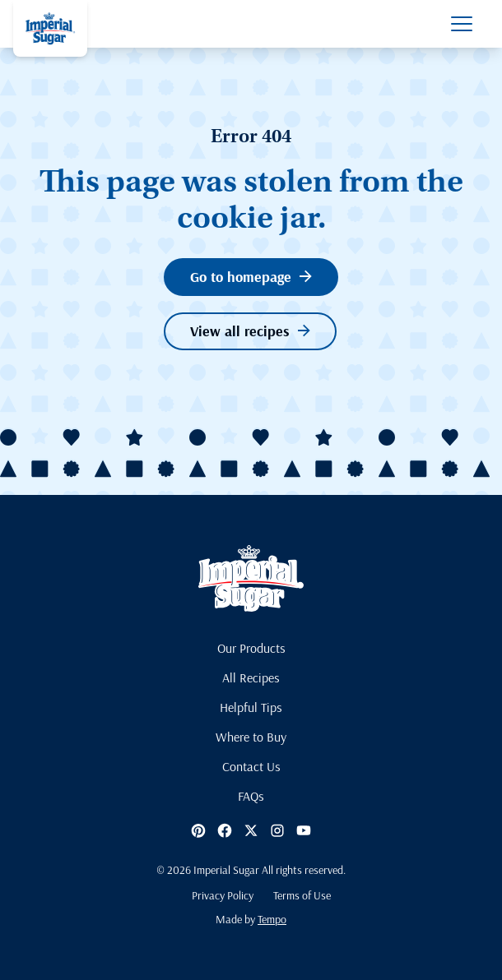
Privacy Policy (223, 895)
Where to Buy (251, 737)
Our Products (251, 648)
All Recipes (251, 677)
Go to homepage (251, 277)
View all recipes (250, 331)
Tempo (272, 919)
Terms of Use (302, 895)
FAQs (251, 796)
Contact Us (251, 766)
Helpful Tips (251, 707)
